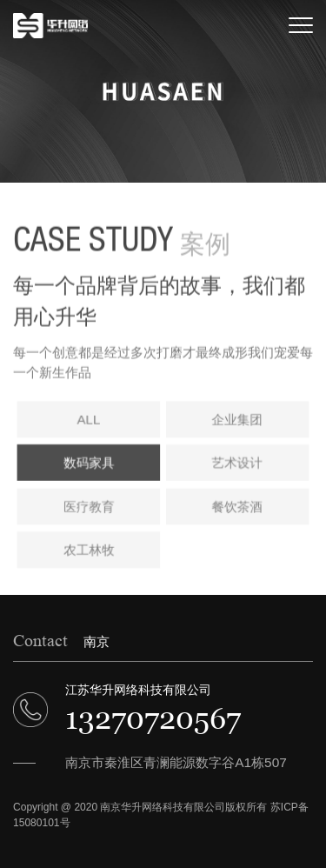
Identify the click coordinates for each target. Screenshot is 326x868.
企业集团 (236, 422)
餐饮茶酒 (236, 509)
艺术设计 (236, 465)
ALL (90, 422)
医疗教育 (90, 509)
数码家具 (90, 465)
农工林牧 (90, 551)
